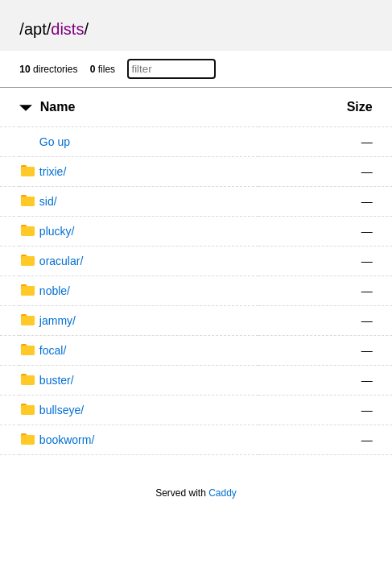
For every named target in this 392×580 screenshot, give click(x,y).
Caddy (223, 493)
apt (35, 29)
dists (67, 29)
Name (58, 107)
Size (360, 107)
